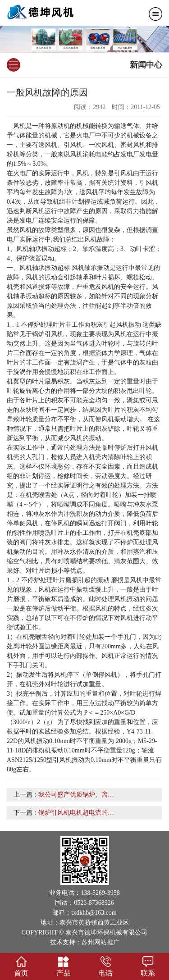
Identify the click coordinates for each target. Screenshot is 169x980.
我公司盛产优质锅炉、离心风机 (82, 795)
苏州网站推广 (100, 942)
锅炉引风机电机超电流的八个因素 (86, 813)
